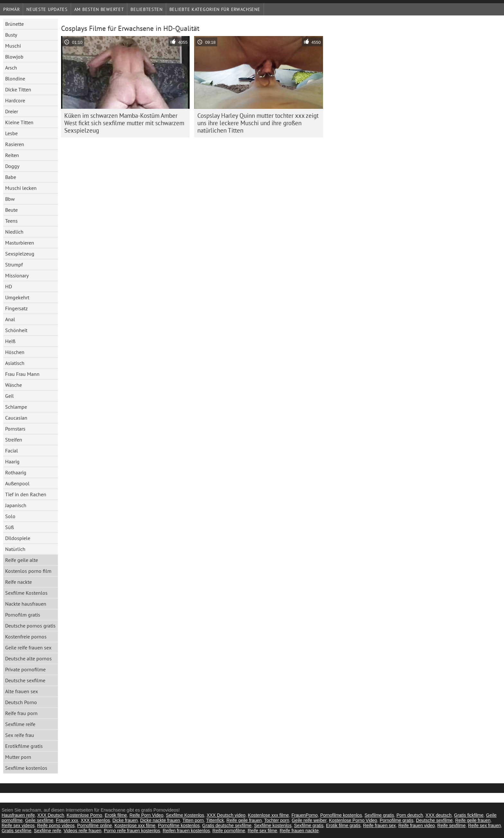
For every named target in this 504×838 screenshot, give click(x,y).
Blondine (15, 79)
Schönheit (16, 330)
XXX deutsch (439, 815)
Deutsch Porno (21, 702)
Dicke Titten (18, 89)
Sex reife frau (20, 735)
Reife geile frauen (244, 820)
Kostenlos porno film (28, 571)
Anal (10, 319)
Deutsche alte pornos (28, 658)
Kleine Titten (19, 122)
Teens (11, 221)
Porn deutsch (410, 815)
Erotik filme (116, 815)
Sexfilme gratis (379, 815)
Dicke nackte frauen (160, 820)
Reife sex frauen (484, 825)
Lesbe (11, 133)
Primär (11, 9)
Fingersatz (16, 308)
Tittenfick (215, 820)
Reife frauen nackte (299, 831)
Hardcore (15, 100)
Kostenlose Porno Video (353, 820)
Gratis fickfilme (469, 815)
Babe (11, 177)
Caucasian (16, 418)
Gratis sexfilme (17, 831)
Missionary (17, 275)
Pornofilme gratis (396, 820)
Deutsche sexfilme (25, 680)
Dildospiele (18, 538)
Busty (11, 35)
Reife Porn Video (147, 815)
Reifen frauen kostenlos (186, 831)
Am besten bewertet (99, 9)
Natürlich (15, 549)
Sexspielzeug (20, 254)
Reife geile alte (22, 560)
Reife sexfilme (452, 825)
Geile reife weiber (309, 820)
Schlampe (16, 407)
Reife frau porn (21, 713)
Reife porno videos (56, 825)
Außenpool (17, 483)
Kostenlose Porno (84, 815)
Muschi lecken (21, 188)
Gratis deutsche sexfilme (227, 825)
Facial (12, 451)
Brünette (14, 24)
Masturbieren (20, 243)
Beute (11, 210)
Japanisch (16, 505)
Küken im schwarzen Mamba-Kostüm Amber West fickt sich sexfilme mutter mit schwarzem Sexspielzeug (124, 123)
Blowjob (14, 57)
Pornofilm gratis (23, 615)
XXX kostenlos (95, 820)
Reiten (12, 155)
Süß (9, 527)
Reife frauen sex (379, 825)
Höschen (15, 352)
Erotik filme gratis (343, 825)
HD (9, 286)
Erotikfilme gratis (24, 746)
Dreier (12, 111)
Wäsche (14, 385)
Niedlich (14, 232)
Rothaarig (16, 472)
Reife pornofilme (229, 831)
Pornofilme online (94, 825)
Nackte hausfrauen (26, 604)
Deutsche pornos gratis (30, 626)
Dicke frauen (125, 820)
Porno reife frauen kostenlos (132, 831)
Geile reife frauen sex (28, 647)
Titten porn (193, 820)
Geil (9, 396)
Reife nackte (18, 582)
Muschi (13, 46)
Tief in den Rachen (26, 494)
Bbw (10, 199)
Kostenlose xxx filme (268, 815)
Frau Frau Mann (22, 374)
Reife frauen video (417, 825)
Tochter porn (277, 820)
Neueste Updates (47, 9)
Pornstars (15, 429)
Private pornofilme (25, 669)
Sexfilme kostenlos (26, 768)
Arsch (11, 68)
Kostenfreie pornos (26, 637)
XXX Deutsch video (226, 815)
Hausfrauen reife (18, 815)
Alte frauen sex (22, 691)
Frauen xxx (67, 820)
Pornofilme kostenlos (341, 815)
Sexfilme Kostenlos (26, 593)
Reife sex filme (262, 831)
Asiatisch (15, 363)
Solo (10, 516)
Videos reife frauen (82, 831)
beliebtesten (146, 9)
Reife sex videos (18, 825)
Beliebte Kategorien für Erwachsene (215, 9)
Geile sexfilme (39, 820)
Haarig (12, 461)
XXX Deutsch (51, 815)
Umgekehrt (17, 297)
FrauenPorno (305, 815)
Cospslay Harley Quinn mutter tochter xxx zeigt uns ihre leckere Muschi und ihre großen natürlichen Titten (258, 123)
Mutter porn (18, 757)
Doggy (12, 166)
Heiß (10, 341)
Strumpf (14, 265)
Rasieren (15, 144)
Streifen (14, 440)
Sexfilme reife (20, 724)
